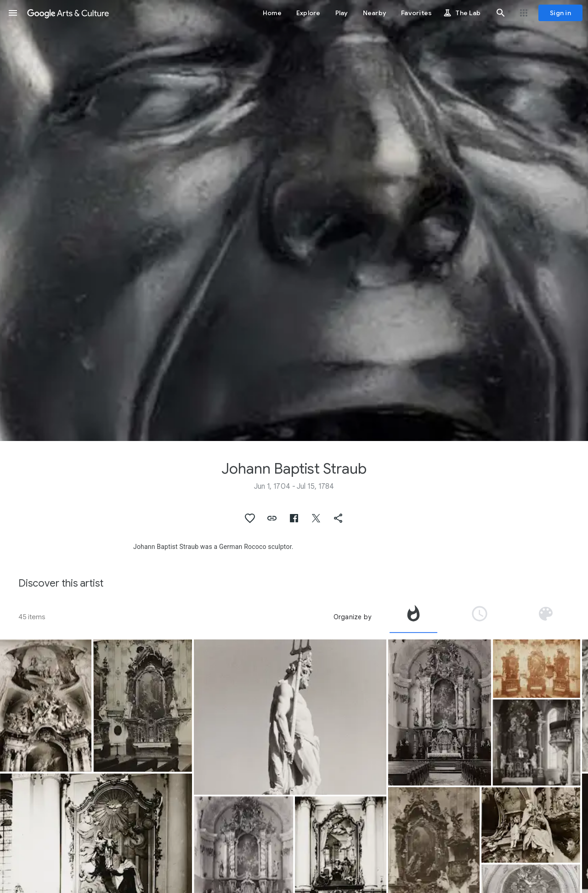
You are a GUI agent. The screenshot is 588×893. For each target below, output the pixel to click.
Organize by (352, 617)
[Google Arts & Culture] (68, 13)
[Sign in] (560, 13)
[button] (13, 13)
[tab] (413, 617)
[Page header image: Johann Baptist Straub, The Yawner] (294, 220)
